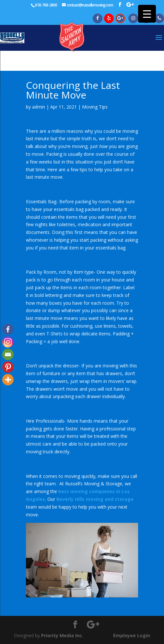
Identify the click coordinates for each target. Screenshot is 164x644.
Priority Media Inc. (62, 635)
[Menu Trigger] (147, 14)
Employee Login (132, 635)
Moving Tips (95, 107)
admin (39, 107)
